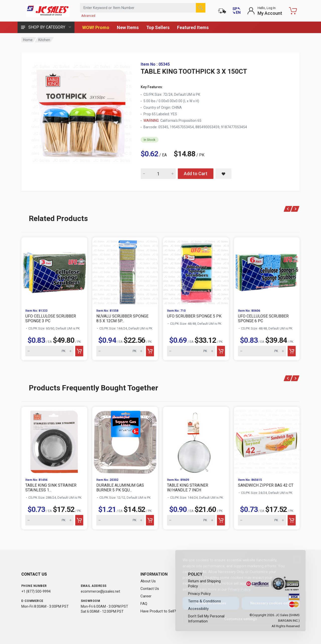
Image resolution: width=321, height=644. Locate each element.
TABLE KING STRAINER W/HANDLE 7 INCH (188, 488)
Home (28, 40)
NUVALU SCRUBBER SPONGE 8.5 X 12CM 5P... (122, 318)
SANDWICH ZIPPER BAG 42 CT (266, 485)
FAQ (144, 604)
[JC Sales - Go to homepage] (48, 11)
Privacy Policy (235, 589)
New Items (128, 27)
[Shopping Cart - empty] (293, 11)
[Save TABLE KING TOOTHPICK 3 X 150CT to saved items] (223, 174)
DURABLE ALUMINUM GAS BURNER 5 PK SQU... (120, 488)
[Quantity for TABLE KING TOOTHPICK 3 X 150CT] (158, 174)
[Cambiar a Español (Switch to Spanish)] (236, 11)
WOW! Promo (96, 27)
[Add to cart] (79, 351)
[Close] (292, 559)
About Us (148, 581)
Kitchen (44, 40)
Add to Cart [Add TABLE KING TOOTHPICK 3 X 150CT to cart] (196, 174)
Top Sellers (158, 27)
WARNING (151, 121)
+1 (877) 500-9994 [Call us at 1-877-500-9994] (36, 591)
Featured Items (193, 27)
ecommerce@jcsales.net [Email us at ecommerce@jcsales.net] (100, 591)
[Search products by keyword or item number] (143, 8)
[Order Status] (222, 11)
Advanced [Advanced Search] (88, 16)
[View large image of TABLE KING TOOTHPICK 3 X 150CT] (82, 112)
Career (146, 596)
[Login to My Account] (265, 11)
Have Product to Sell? (158, 611)
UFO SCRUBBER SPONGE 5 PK (194, 316)
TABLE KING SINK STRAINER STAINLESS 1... (51, 488)
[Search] (201, 8)
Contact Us (150, 589)
